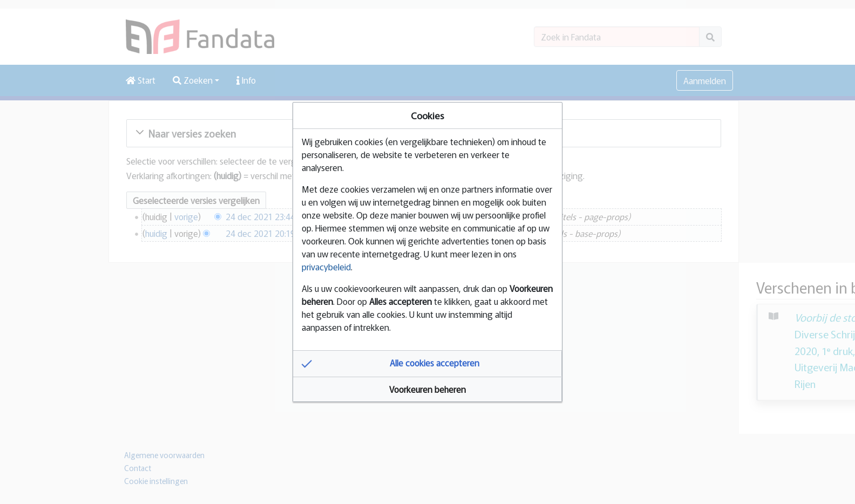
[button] (427, 364)
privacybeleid (326, 267)
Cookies (427, 115)
